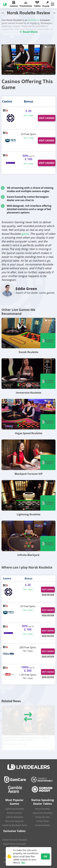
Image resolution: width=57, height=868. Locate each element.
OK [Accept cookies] (45, 856)
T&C (23, 863)
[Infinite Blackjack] (28, 536)
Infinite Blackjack (28, 555)
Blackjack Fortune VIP (29, 474)
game (25, 234)
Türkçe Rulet (43, 821)
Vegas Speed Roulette (29, 433)
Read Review (48, 595)
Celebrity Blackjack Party (15, 825)
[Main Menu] (53, 4)
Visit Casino (47, 118)
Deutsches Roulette (43, 813)
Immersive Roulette (28, 393)
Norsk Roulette (42, 809)
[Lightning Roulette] (28, 495)
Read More (28, 32)
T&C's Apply (28, 115)
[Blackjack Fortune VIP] (28, 455)
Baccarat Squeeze (15, 821)
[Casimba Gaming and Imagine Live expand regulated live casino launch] (29, 720)
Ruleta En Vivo (42, 817)
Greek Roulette (42, 825)
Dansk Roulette (28, 352)
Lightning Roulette (29, 514)
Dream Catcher (15, 813)
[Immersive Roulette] (28, 374)
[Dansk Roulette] (28, 333)
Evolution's (34, 20)
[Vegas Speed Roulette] (28, 414)
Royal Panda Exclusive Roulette (15, 845)
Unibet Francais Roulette (15, 840)
